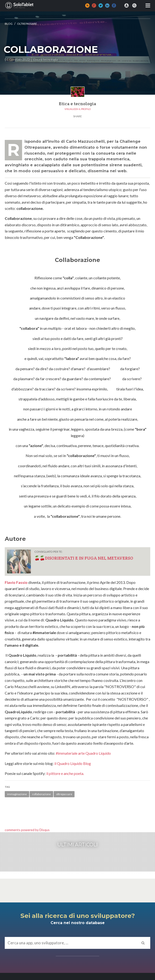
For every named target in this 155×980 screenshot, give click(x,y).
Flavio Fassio (16, 582)
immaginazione (17, 794)
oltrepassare (64, 794)
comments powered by (27, 830)
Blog (9, 24)
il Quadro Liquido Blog (73, 763)
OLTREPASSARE (27, 24)
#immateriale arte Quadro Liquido (83, 753)
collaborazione (41, 794)
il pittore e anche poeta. (65, 773)
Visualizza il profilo (78, 109)
